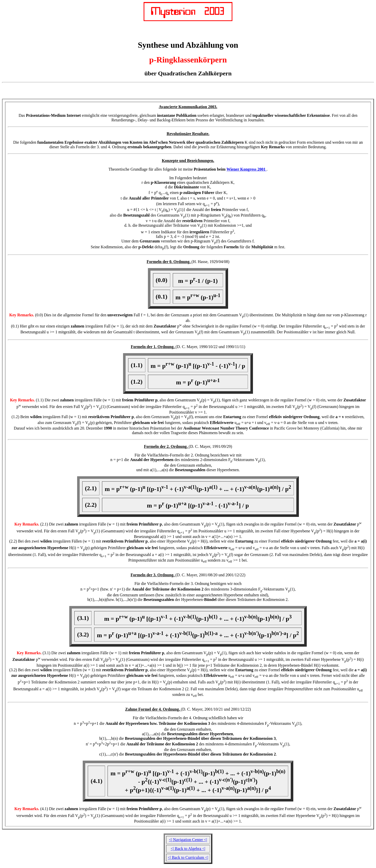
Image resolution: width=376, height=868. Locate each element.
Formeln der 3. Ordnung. (153, 575)
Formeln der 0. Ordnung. (169, 262)
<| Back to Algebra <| (188, 849)
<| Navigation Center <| (188, 840)
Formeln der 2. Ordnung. (166, 446)
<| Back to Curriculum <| (188, 857)
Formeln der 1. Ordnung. (153, 347)
